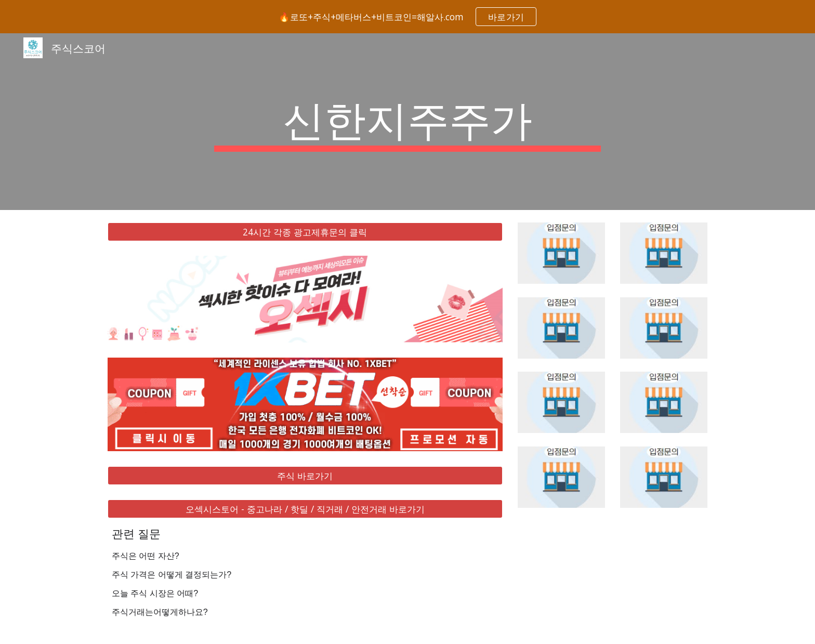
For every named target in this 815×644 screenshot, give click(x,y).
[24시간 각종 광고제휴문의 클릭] (305, 232)
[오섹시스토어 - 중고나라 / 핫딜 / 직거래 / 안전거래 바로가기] (305, 509)
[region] (407, 17)
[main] (407, 122)
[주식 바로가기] (305, 475)
